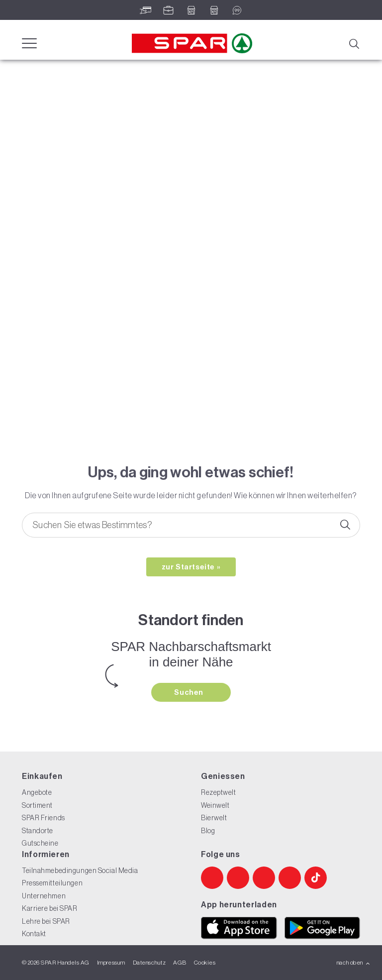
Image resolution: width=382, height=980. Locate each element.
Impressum (111, 963)
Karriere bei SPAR (50, 908)
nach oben (353, 963)
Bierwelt (214, 818)
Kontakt (34, 934)
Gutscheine (40, 843)
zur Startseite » (191, 567)
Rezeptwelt (219, 792)
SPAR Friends (44, 818)
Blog (208, 831)
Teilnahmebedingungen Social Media (80, 871)
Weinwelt (215, 805)
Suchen (190, 692)
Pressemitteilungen (52, 883)
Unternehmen (44, 896)
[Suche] (354, 43)
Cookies (205, 963)
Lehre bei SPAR (46, 921)
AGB (180, 963)
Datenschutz (149, 963)
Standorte (38, 831)
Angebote (37, 792)
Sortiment (37, 805)
